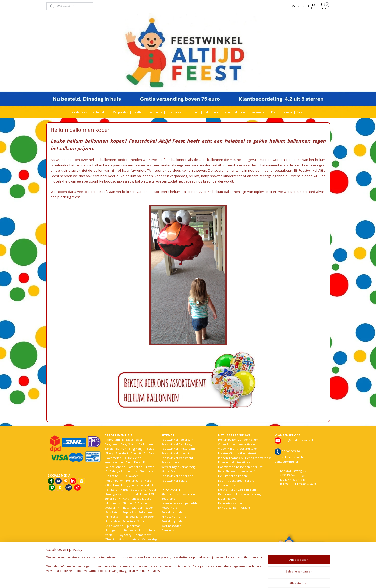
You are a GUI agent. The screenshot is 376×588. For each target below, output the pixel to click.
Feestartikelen (171, 462)
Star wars (130, 530)
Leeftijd (138, 112)
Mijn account (304, 6)
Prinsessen (112, 517)
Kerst (115, 490)
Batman (121, 449)
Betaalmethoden (173, 512)
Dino (128, 462)
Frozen (149, 467)
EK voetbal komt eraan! (234, 508)
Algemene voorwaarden (178, 494)
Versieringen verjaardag (178, 467)
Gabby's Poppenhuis (123, 471)
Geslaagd (112, 476)
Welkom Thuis (133, 544)
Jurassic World (139, 485)
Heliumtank (134, 481)
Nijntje (127, 503)
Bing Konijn (137, 449)
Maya (126, 499)
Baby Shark (128, 444)
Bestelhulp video (173, 521)
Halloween (131, 476)
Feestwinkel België (174, 481)
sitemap (175, 579)
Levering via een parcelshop (181, 503)
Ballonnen (211, 112)
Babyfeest (111, 444)
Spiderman (133, 526)
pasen (149, 508)
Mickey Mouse (141, 499)
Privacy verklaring (174, 517)
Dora (137, 462)
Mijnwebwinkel (251, 579)
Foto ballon (101, 112)
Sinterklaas (113, 521)
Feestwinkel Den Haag (177, 444)
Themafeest (175, 112)
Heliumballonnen (235, 112)
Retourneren (170, 508)
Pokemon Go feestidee (234, 462)
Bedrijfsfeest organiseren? (236, 481)
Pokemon (145, 512)
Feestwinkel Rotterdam (177, 440)
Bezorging (168, 499)
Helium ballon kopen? (233, 476)
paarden (137, 508)
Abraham (114, 440)
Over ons (168, 530)
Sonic (141, 521)
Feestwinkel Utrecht (175, 453)
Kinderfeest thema (134, 490)
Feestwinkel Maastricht (177, 458)
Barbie (109, 449)
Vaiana (135, 539)
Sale (300, 112)
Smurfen (129, 521)
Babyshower (134, 440)
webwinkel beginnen (206, 579)
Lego (143, 494)
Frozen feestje (228, 485)
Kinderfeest (80, 112)
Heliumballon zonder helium (238, 440)
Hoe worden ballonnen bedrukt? (240, 467)
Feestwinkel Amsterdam (178, 449)
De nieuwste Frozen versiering (239, 494)
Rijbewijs (132, 517)
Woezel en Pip (129, 548)
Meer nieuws (227, 499)
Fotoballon (135, 467)
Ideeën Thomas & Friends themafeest (244, 458)
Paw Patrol (112, 512)
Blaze (150, 449)
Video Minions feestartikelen (238, 449)
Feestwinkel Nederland (177, 476)
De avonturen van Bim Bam (237, 490)
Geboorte (155, 112)
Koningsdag (113, 494)
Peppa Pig (129, 512)
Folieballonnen (115, 467)
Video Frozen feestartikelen (237, 444)
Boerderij (122, 453)
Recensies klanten (231, 503)
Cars (151, 453)
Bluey (109, 453)
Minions (110, 503)
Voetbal (110, 544)
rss (186, 579)
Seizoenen (259, 112)
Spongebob (113, 530)
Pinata (288, 112)
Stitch (142, 530)
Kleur (275, 112)
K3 (107, 490)
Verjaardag (121, 112)
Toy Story (125, 535)
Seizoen (149, 517)
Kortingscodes (171, 526)
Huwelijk (119, 485)
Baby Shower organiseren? (236, 471)
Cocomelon (113, 458)
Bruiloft (194, 112)
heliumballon (115, 481)
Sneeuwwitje (114, 526)
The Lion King (114, 539)
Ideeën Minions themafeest (237, 453)
